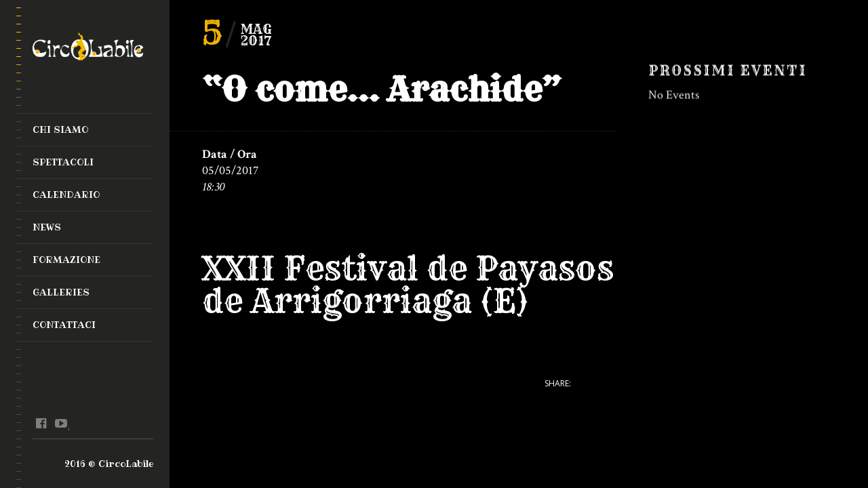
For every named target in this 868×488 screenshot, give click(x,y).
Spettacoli (63, 162)
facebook (41, 424)
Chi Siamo (60, 129)
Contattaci (64, 325)
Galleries (61, 292)
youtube (61, 424)
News (47, 227)
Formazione (66, 260)
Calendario (66, 195)
